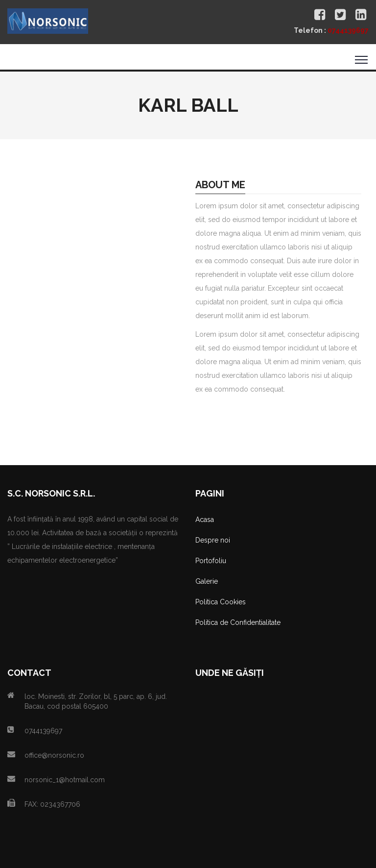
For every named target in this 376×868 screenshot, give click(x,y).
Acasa (205, 520)
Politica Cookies (221, 602)
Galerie (207, 581)
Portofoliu (211, 561)
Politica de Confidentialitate (238, 622)
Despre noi (213, 540)
